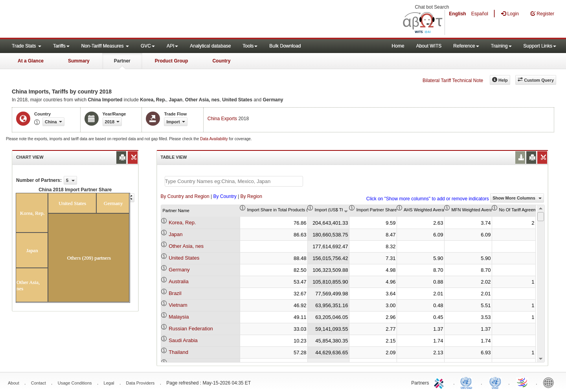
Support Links (540, 46)
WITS (79, 20)
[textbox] (234, 181)
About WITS (429, 46)
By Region (251, 196)
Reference (466, 46)
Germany (179, 270)
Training (501, 46)
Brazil (175, 293)
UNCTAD (468, 382)
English (457, 14)
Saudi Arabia (183, 340)
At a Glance (31, 61)
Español (480, 14)
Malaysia (179, 317)
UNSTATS (495, 382)
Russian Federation (191, 329)
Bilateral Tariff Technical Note (453, 81)
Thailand (178, 352)
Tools (250, 46)
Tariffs (61, 46)
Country (221, 61)
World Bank (550, 382)
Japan (175, 234)
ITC (440, 382)
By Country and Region (185, 196)
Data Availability (214, 139)
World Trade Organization (523, 382)
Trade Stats (27, 46)
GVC (148, 46)
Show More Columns (517, 198)
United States (184, 258)
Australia (179, 281)
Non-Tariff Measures (105, 46)
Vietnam (178, 305)
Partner (122, 61)
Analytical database (210, 46)
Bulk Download (285, 46)
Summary (79, 61)
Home (398, 46)
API (172, 46)
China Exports (222, 119)
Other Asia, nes (186, 246)
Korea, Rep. (182, 223)
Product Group (172, 61)
